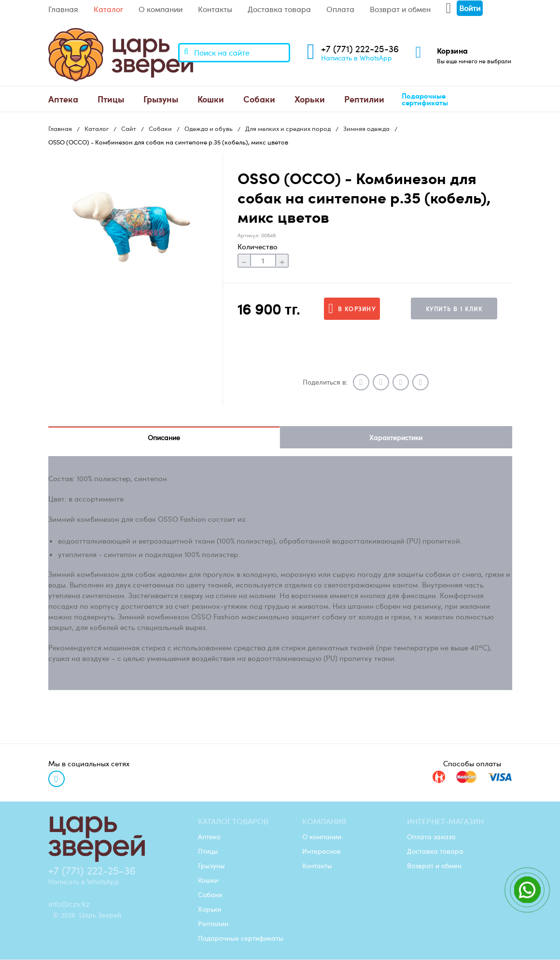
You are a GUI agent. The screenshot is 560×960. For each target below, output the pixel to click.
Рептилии (364, 99)
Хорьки (310, 99)
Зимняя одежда (366, 129)
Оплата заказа (431, 837)
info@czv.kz (69, 904)
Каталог (108, 9)
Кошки (211, 99)
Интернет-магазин (445, 822)
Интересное (322, 851)
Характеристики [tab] (396, 437)
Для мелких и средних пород (288, 129)
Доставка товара (279, 9)
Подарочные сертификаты (425, 99)
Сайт (129, 129)
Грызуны (161, 99)
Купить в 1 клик (454, 309)
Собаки (259, 99)
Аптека (63, 99)
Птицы (111, 99)
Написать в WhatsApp (357, 57)
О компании (161, 9)
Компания (324, 822)
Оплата (340, 9)
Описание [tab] (164, 437)
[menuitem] (63, 99)
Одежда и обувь (209, 129)
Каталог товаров (233, 822)
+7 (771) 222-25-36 (360, 49)
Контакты (215, 9)
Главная (63, 9)
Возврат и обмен (400, 9)
